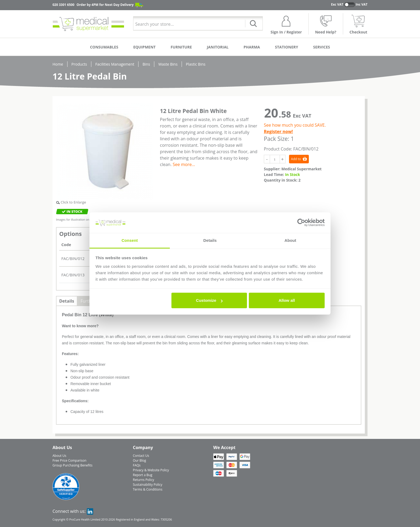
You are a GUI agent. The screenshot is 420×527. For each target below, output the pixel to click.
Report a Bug (142, 475)
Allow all (287, 300)
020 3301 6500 (63, 5)
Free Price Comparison (70, 460)
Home (58, 64)
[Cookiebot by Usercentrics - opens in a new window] (301, 223)
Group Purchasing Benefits (72, 465)
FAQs (137, 465)
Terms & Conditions (148, 489)
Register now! (278, 131)
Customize (209, 300)
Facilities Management (115, 64)
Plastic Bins (196, 64)
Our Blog (139, 460)
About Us (59, 456)
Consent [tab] (130, 240)
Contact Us (141, 456)
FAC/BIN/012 (73, 258)
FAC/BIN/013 (73, 275)
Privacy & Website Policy (151, 470)
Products (79, 64)
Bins (146, 64)
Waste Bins (168, 64)
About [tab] (290, 240)
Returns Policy (143, 480)
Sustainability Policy (148, 485)
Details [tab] (210, 240)
